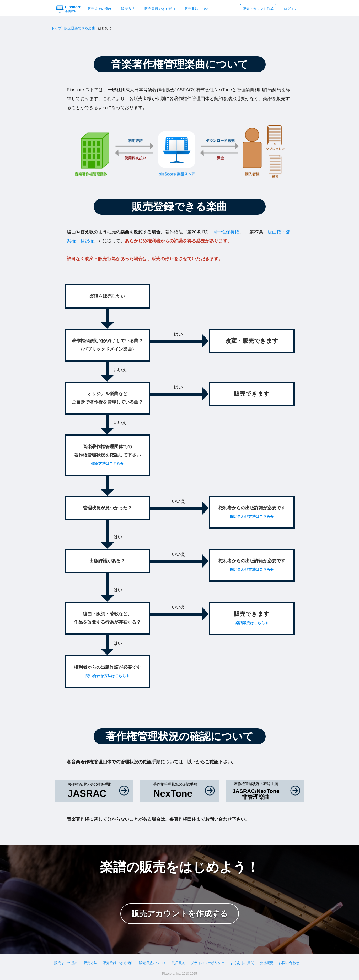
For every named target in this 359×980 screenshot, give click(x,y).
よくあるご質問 (242, 963)
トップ (56, 28)
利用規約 (179, 963)
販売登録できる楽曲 (160, 9)
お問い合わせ (289, 963)
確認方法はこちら (107, 464)
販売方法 (128, 9)
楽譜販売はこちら (252, 623)
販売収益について (198, 9)
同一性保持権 (226, 232)
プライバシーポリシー (208, 963)
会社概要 (266, 963)
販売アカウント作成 (258, 9)
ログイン (291, 9)
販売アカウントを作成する (180, 914)
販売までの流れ (100, 9)
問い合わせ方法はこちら (252, 516)
